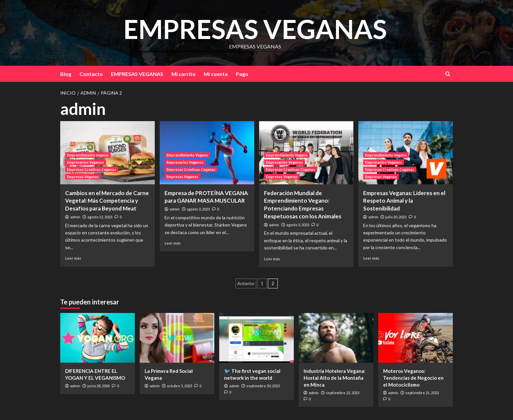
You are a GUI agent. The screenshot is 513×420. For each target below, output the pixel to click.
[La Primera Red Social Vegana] (177, 338)
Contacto (91, 74)
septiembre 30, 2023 (263, 386)
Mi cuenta (216, 74)
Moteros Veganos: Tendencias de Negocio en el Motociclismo (413, 378)
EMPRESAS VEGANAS (255, 28)
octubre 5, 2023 (179, 386)
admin (75, 217)
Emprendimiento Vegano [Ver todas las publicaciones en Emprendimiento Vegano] (88, 155)
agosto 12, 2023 (100, 217)
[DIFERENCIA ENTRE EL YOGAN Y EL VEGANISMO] (97, 338)
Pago (242, 74)
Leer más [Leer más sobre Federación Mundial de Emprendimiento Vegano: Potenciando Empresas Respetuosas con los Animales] (272, 259)
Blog (66, 74)
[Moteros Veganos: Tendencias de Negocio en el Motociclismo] (416, 338)
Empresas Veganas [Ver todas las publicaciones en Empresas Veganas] (83, 177)
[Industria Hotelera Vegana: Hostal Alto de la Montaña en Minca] (336, 338)
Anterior (246, 283)
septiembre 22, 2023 (343, 393)
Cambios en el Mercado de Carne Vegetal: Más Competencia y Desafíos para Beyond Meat (107, 201)
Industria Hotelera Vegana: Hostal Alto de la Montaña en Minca (335, 378)
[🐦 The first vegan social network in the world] (256, 338)
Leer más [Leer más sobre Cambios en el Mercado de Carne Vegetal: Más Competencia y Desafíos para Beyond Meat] (73, 258)
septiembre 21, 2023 (422, 393)
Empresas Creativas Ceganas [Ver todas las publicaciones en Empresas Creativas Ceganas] (92, 169)
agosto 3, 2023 (198, 209)
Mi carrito (184, 74)
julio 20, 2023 (396, 217)
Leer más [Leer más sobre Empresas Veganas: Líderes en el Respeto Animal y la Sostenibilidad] (371, 258)
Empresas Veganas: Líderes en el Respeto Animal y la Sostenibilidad (404, 201)
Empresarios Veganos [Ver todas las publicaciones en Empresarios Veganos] (86, 162)
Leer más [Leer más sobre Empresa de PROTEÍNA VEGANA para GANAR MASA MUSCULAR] (173, 243)
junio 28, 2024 (98, 386)
